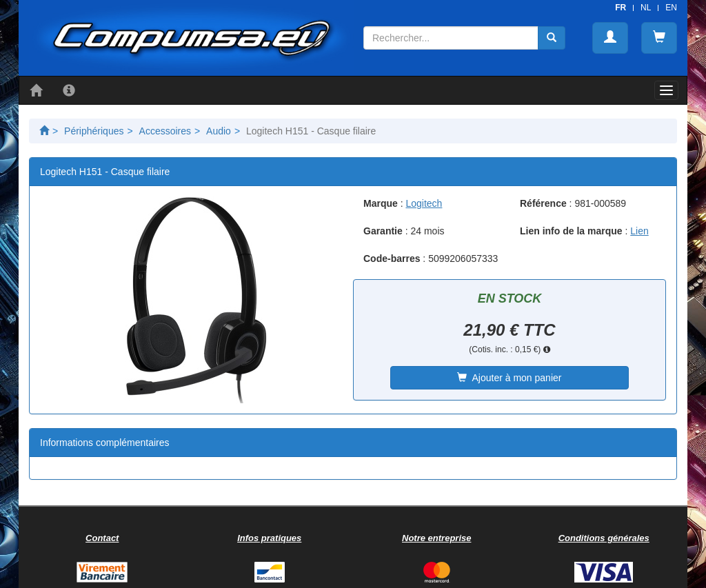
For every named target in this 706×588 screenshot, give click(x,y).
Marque (381, 203)
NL (646, 8)
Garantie (383, 231)
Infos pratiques (269, 538)
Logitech (424, 203)
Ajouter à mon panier (509, 378)
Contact (102, 538)
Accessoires (165, 131)
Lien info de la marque (571, 231)
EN (671, 8)
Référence (543, 203)
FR (621, 8)
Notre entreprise (436, 538)
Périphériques (94, 131)
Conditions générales (604, 538)
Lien (639, 231)
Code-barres (392, 258)
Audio (219, 131)
